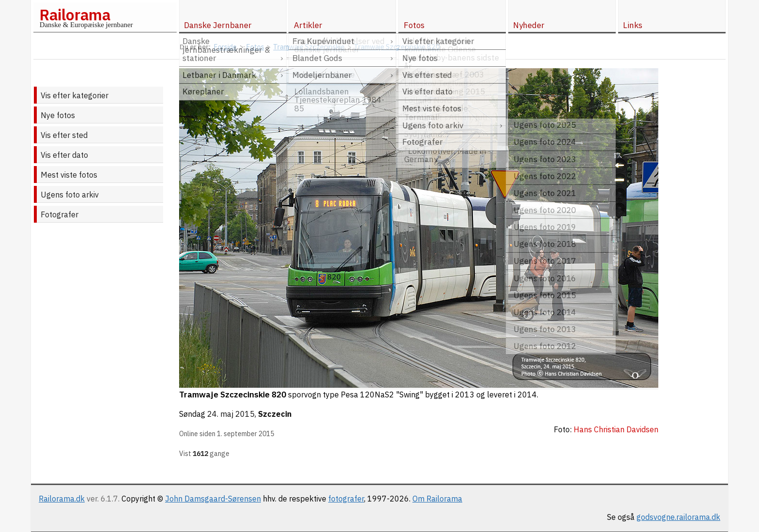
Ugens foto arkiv (70, 195)
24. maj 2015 (231, 414)
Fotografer (60, 214)
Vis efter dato (64, 155)
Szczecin (275, 414)
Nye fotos (58, 115)
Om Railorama (437, 499)
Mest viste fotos (69, 175)
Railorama (75, 15)
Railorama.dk (62, 499)
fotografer (346, 499)
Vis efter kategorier (75, 95)
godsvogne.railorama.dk (678, 517)
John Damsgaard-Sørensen (213, 499)
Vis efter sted (64, 135)
